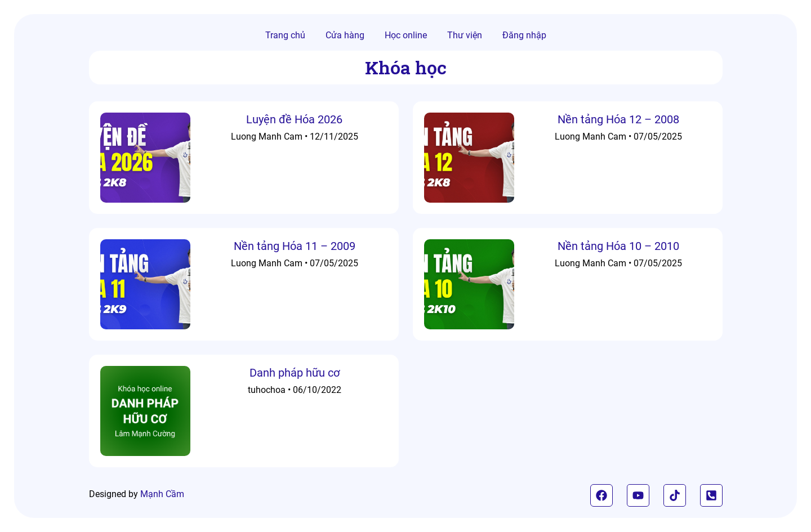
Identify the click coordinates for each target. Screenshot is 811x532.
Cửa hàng (345, 35)
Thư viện (465, 35)
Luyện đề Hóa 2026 (294, 119)
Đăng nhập (524, 35)
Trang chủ (285, 35)
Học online (406, 35)
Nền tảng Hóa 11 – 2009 (295, 246)
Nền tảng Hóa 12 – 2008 (618, 119)
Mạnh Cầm (162, 494)
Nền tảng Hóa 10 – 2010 (618, 246)
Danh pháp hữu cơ (295, 373)
